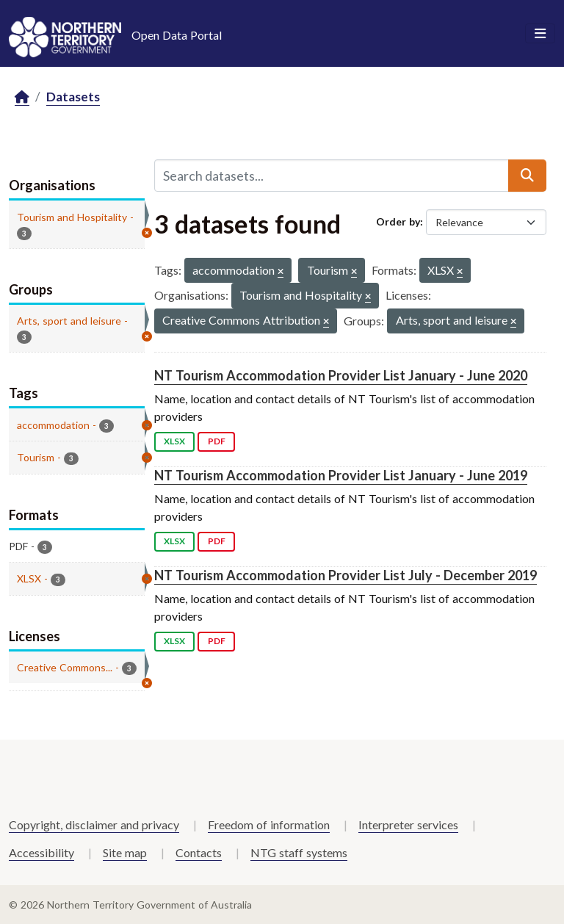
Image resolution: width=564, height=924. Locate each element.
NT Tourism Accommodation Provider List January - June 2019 (341, 475)
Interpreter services (408, 824)
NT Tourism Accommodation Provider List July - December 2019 (346, 575)
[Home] (22, 97)
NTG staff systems (299, 852)
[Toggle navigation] (540, 34)
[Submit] (527, 176)
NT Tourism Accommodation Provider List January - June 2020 (341, 375)
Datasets (73, 97)
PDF (217, 441)
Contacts (199, 852)
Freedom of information (269, 824)
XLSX (174, 441)
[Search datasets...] (332, 176)
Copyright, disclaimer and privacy (94, 824)
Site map (125, 852)
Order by (398, 221)
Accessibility (41, 852)
